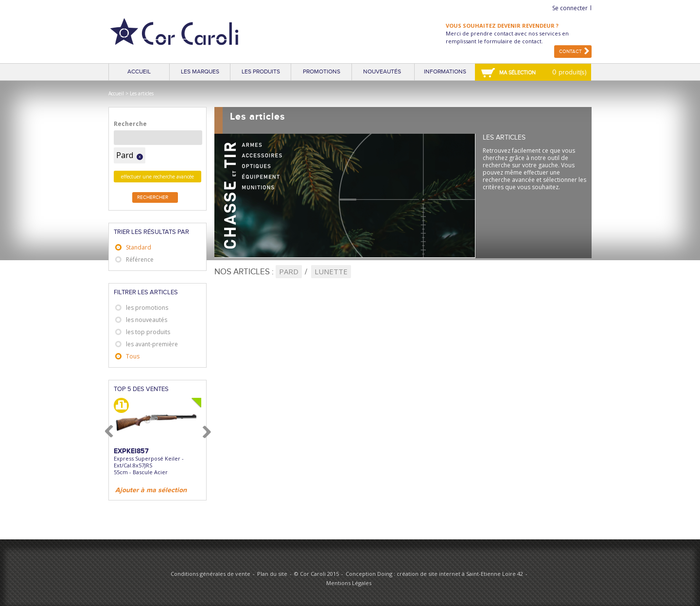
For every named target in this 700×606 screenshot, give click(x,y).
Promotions (322, 72)
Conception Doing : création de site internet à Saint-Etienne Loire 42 (434, 574)
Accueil (139, 72)
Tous (133, 356)
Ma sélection (517, 73)
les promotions (147, 308)
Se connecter (570, 8)
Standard (139, 247)
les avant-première (152, 344)
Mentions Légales (349, 583)
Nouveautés (382, 72)
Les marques (200, 72)
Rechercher (153, 197)
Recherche (130, 124)
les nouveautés (147, 320)
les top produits (148, 332)
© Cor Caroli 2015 (316, 574)
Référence (140, 259)
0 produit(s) (569, 72)
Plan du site (272, 574)
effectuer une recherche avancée (157, 177)
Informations (445, 72)
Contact (570, 52)
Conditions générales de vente (210, 574)
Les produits (261, 72)
